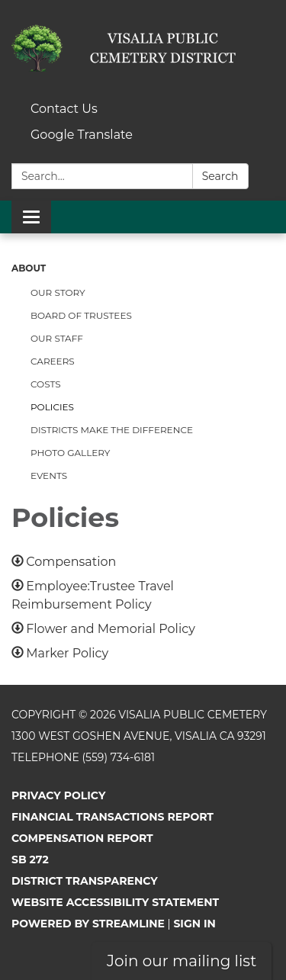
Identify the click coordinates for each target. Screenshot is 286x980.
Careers (53, 361)
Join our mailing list (182, 961)
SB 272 (30, 860)
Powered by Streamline (88, 924)
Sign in (194, 924)
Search (220, 176)
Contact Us (64, 109)
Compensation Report (82, 838)
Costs (46, 384)
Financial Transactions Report (112, 817)
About (29, 268)
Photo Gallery (70, 453)
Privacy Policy (58, 795)
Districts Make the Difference (112, 430)
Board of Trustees (81, 315)
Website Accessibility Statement (115, 902)
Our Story (58, 292)
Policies (52, 407)
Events (49, 476)
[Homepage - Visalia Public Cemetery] (143, 48)
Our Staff (57, 338)
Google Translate (82, 135)
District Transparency (85, 881)
